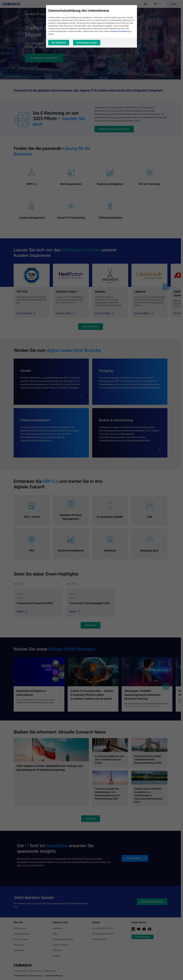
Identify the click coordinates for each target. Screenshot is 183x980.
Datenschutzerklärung (120, 31)
